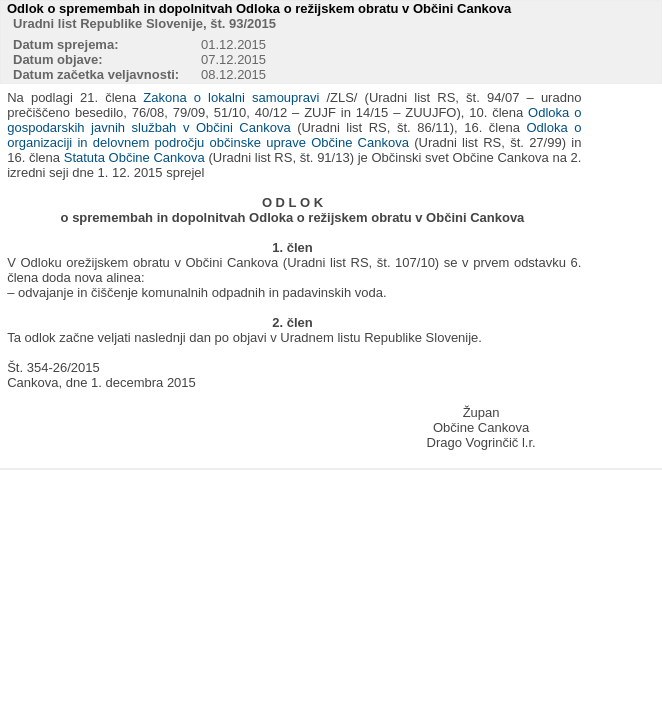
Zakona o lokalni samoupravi (231, 97)
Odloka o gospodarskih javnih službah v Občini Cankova (294, 120)
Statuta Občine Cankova (134, 157)
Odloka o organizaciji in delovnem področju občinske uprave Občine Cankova (294, 135)
